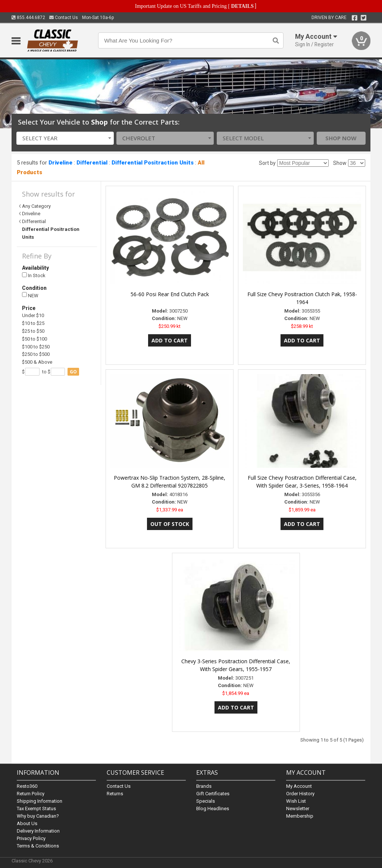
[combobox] (65, 138)
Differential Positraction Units (153, 163)
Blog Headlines (213, 809)
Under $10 (33, 315)
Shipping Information (40, 801)
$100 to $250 (36, 347)
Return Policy (31, 794)
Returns (115, 794)
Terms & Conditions (38, 846)
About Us (27, 823)
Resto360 (27, 786)
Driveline (60, 163)
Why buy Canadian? (38, 816)
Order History (300, 794)
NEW (30, 295)
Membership (300, 816)
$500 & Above (37, 362)
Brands (204, 786)
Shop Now (341, 138)
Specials (206, 801)
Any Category (36, 206)
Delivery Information (38, 831)
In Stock (34, 275)
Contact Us (64, 18)
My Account (299, 786)
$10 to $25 (33, 323)
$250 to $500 (36, 354)
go (73, 372)
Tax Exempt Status (36, 809)
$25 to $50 (33, 331)
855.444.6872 (28, 18)
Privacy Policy (31, 838)
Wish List (296, 801)
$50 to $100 (35, 339)
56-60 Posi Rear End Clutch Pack (170, 294)
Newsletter (298, 809)
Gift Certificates (213, 794)
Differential (92, 163)
